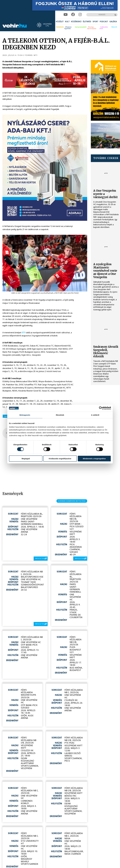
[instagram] (80, 15)
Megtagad (26, 459)
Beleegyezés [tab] (25, 415)
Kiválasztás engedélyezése (60, 459)
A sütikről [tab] (95, 415)
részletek (40, 558)
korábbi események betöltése (72, 501)
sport (7, 416)
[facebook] (73, 15)
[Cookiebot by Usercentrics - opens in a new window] (101, 408)
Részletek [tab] (60, 415)
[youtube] (66, 15)
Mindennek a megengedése (94, 459)
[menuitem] (60, 22)
